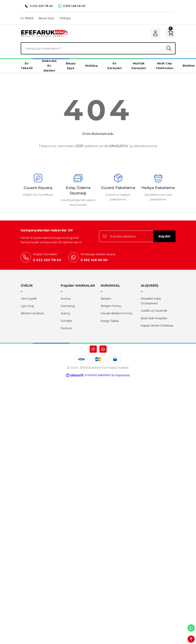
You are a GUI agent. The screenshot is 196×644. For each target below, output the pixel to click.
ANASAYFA (119, 146)
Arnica (66, 298)
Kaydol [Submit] (164, 236)
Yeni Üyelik (29, 298)
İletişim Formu (111, 306)
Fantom (67, 328)
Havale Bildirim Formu (117, 313)
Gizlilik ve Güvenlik (154, 311)
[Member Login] (156, 33)
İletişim (106, 298)
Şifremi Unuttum (32, 313)
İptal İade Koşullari (154, 318)
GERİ (80, 146)
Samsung (68, 306)
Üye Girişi (27, 306)
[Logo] (44, 33)
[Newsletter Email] (137, 236)
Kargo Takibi (110, 321)
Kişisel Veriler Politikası (157, 325)
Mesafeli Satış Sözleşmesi (151, 301)
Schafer (67, 321)
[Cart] (171, 33)
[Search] (98, 48)
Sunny (65, 313)
